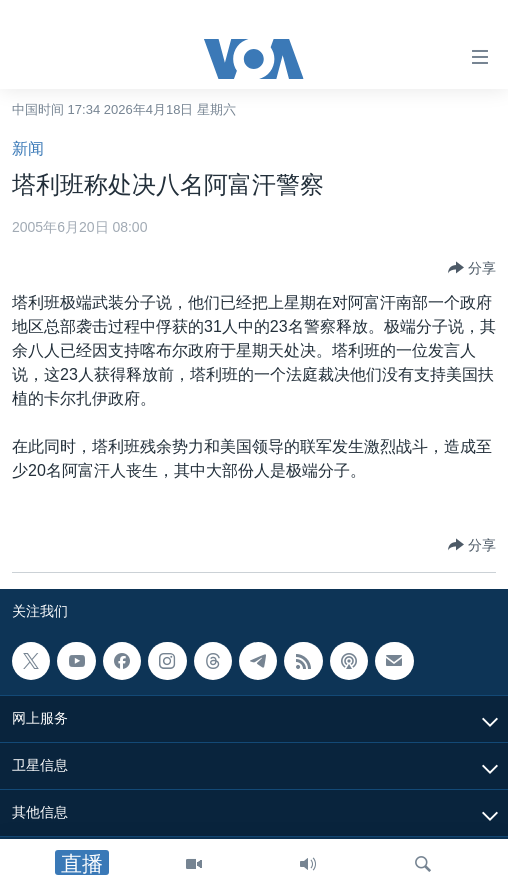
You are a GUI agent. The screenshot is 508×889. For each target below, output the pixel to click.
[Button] (472, 268)
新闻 (28, 148)
